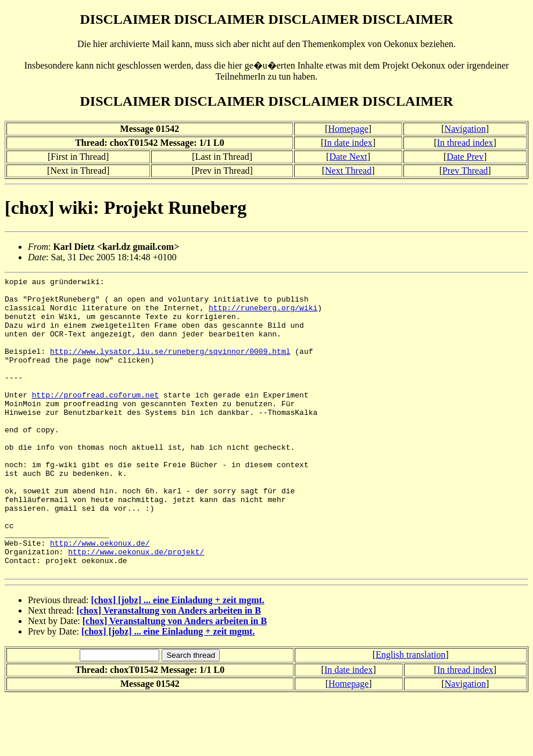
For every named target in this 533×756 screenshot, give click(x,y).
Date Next (348, 157)
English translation (410, 714)
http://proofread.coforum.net (95, 419)
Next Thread (348, 171)
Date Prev (465, 157)
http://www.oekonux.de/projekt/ (136, 607)
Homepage (348, 129)
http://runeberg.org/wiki (263, 314)
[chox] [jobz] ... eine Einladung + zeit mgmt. (177, 659)
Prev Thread (465, 171)
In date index (348, 143)
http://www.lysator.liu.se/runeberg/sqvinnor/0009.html (170, 367)
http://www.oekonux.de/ (100, 597)
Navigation (465, 129)
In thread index (465, 143)
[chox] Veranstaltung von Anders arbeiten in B (169, 670)
